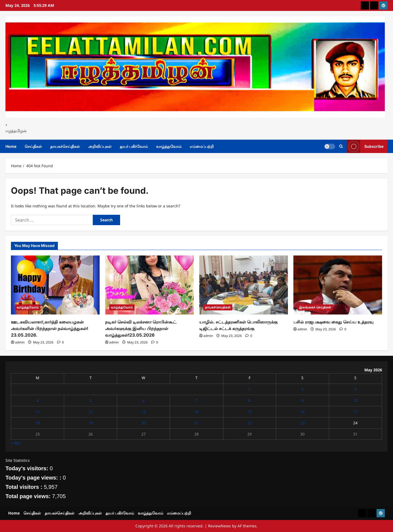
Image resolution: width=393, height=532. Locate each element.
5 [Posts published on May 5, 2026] (91, 400)
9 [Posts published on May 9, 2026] (302, 400)
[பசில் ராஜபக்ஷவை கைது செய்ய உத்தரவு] (338, 285)
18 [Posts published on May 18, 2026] (38, 423)
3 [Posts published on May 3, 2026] (355, 389)
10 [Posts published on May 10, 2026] (355, 400)
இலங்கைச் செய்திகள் (315, 307)
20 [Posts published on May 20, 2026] (144, 423)
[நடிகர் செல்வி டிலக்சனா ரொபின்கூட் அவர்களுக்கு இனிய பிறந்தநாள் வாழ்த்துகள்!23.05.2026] (149, 285)
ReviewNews (219, 526)
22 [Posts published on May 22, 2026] (249, 423)
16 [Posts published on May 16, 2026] (302, 412)
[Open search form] (341, 146)
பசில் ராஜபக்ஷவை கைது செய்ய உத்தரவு (333, 322)
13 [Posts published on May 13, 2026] (144, 412)
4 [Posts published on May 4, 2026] (38, 400)
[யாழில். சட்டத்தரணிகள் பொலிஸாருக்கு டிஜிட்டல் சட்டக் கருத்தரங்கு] (244, 285)
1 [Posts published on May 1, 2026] (249, 389)
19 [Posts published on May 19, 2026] (91, 423)
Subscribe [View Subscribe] (365, 146)
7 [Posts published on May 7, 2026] (196, 400)
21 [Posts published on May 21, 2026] (196, 423)
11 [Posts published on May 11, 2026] (38, 412)
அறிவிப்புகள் (100, 146)
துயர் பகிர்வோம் (134, 146)
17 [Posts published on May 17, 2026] (355, 412)
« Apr (16, 443)
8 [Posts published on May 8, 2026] (249, 400)
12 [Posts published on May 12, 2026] (91, 412)
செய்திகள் (33, 146)
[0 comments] (60, 342)
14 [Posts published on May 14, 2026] (196, 412)
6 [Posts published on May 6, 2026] (144, 400)
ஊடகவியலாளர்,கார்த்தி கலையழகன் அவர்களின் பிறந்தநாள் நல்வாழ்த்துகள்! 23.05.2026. (50, 328)
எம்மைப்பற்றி (202, 146)
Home (11, 146)
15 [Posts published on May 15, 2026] (249, 412)
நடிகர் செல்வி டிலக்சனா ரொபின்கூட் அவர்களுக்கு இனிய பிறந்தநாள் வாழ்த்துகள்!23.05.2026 (141, 328)
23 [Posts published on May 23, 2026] (302, 423)
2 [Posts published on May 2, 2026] (302, 389)
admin (20, 342)
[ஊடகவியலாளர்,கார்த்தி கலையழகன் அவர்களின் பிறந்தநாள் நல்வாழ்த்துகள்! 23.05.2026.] (55, 285)
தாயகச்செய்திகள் (65, 146)
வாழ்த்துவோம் (169, 146)
